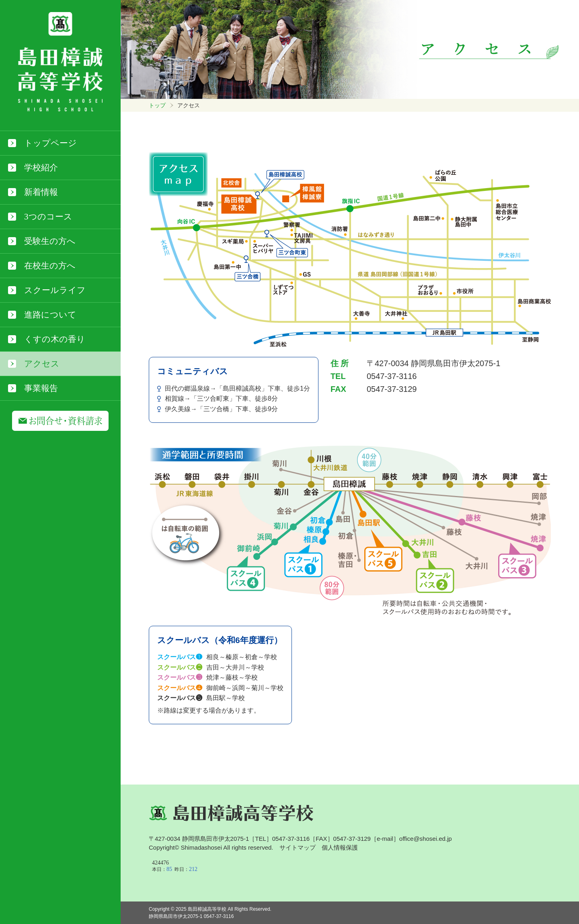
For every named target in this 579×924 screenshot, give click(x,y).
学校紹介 (41, 168)
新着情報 (41, 192)
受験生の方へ (50, 241)
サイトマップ (298, 847)
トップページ (50, 143)
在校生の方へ (50, 266)
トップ (157, 105)
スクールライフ (55, 290)
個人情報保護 (340, 847)
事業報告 (41, 388)
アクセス (42, 364)
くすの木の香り (55, 339)
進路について (50, 315)
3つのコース (48, 217)
